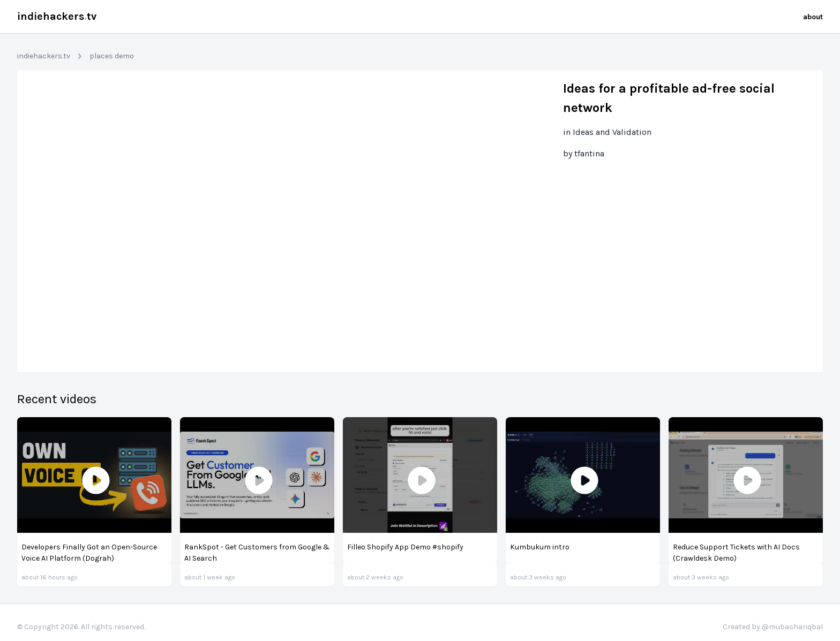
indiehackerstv (57, 16)
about (813, 17)
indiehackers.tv (44, 56)
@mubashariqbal (792, 627)
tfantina (589, 153)
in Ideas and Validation (607, 132)
